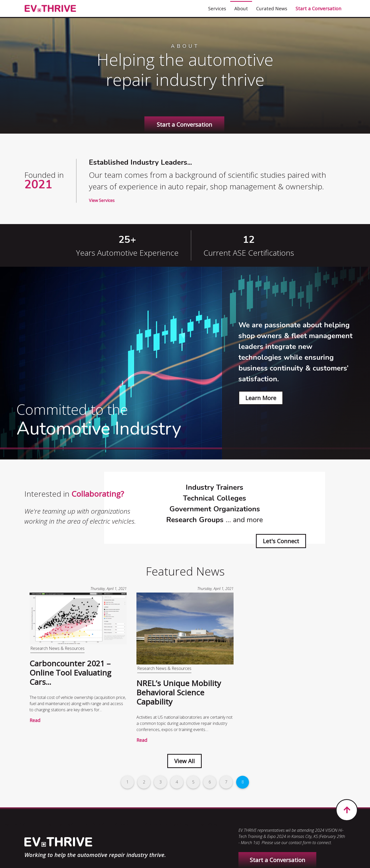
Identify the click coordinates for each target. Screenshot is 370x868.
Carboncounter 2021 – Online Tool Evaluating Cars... (70, 673)
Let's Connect (281, 541)
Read (35, 720)
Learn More (261, 398)
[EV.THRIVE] (50, 9)
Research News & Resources (57, 648)
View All (184, 761)
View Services (102, 200)
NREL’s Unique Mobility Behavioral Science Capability (179, 692)
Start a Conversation (184, 124)
